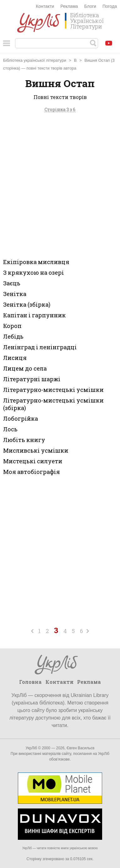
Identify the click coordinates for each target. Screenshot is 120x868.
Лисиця (15, 358)
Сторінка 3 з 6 (60, 110)
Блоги (90, 6)
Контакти (45, 6)
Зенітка (15, 294)
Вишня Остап (97, 60)
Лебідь (13, 336)
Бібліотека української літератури (35, 60)
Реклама (69, 6)
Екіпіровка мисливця (36, 262)
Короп (12, 326)
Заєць (12, 283)
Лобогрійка (21, 418)
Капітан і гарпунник (34, 315)
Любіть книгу (24, 440)
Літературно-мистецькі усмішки (53, 390)
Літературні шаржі (32, 379)
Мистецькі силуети (33, 461)
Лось (10, 429)
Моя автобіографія (31, 472)
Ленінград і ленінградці (40, 347)
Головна (30, 682)
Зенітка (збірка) (27, 304)
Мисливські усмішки (36, 450)
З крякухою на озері (34, 273)
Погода (110, 6)
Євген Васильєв (80, 748)
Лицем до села (25, 368)
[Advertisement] (60, 184)
